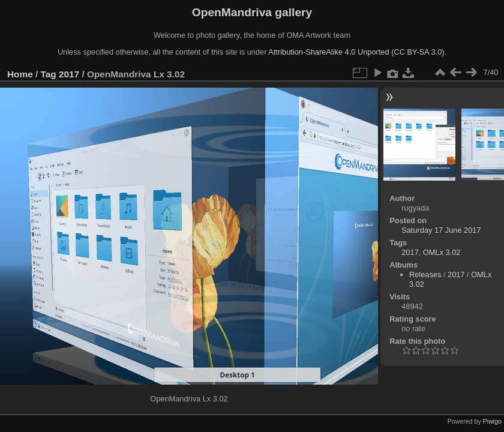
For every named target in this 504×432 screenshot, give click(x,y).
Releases (425, 274)
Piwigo (492, 421)
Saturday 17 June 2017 (441, 230)
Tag (49, 74)
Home (20, 74)
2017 (69, 74)
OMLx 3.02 (442, 252)
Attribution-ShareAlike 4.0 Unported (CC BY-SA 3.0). (357, 52)
